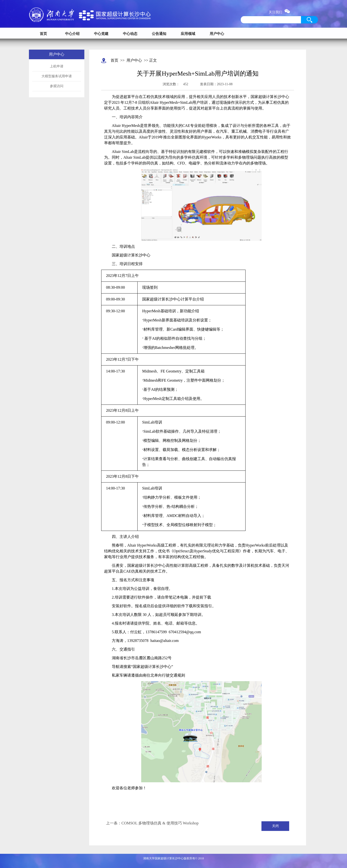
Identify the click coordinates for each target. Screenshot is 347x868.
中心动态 (130, 34)
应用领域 (188, 34)
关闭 (275, 826)
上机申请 (57, 66)
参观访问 (57, 86)
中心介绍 (72, 34)
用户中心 (217, 34)
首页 (43, 34)
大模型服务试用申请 (57, 76)
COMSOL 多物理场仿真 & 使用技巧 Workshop (160, 823)
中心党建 (101, 34)
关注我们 (279, 12)
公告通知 (159, 34)
